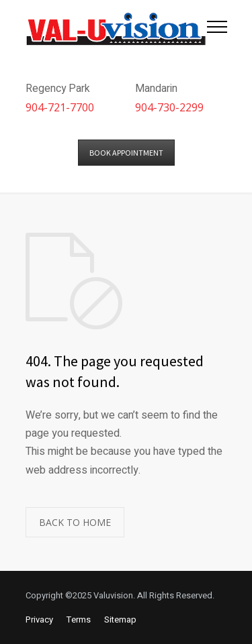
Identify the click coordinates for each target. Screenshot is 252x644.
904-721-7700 (60, 107)
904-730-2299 (169, 107)
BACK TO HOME (75, 522)
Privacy (39, 620)
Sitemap (120, 620)
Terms (79, 620)
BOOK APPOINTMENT (126, 153)
